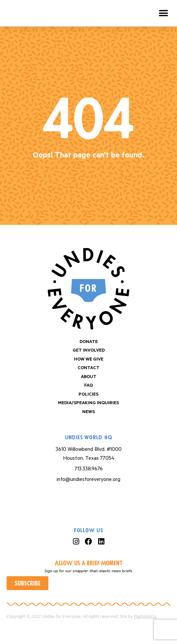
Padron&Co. (145, 617)
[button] (164, 13)
